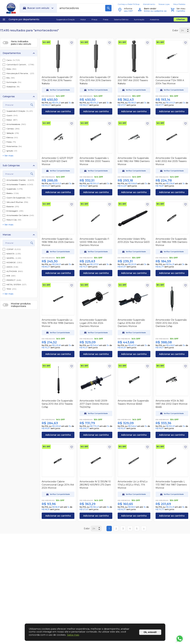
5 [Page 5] (137, 528)
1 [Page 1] (109, 528)
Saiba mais (73, 635)
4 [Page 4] (130, 528)
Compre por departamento (21, 19)
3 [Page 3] (123, 528)
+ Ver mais (8, 156)
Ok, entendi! (150, 632)
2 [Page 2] (116, 528)
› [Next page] (144, 528)
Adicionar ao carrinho (58, 111)
